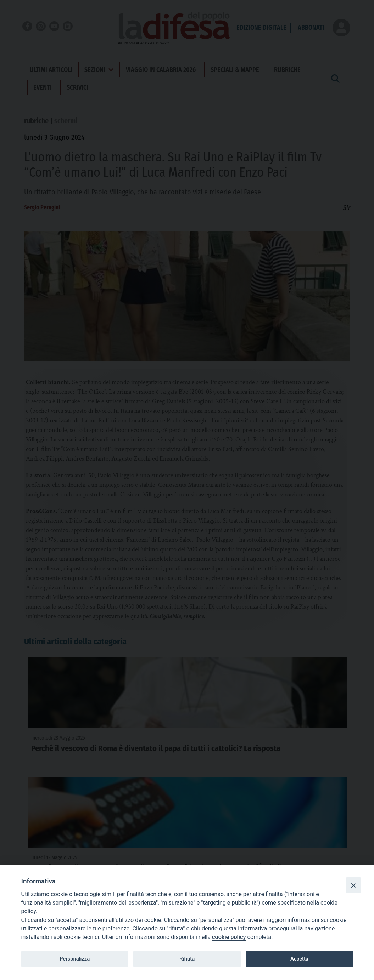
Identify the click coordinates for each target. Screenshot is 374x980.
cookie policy (229, 937)
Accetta (299, 959)
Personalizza (75, 959)
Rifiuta (187, 959)
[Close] (353, 885)
